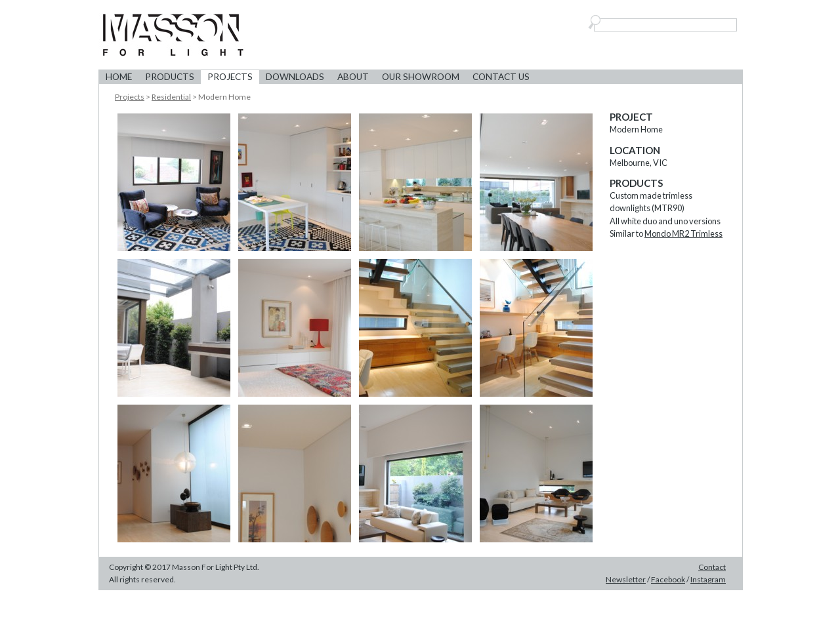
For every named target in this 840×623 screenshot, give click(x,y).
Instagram (708, 579)
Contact (712, 567)
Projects (230, 77)
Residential (171, 97)
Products (170, 77)
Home (119, 77)
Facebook (668, 579)
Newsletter (626, 579)
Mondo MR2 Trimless (683, 233)
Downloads (295, 77)
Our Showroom (421, 77)
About (353, 77)
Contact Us (501, 77)
